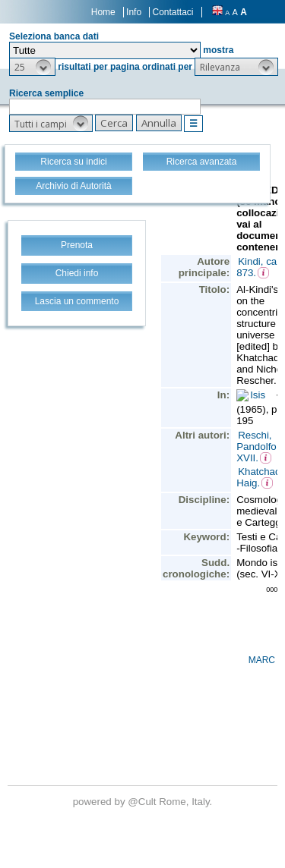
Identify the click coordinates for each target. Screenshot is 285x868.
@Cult (143, 802)
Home (103, 12)
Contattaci (173, 12)
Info (134, 12)
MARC (262, 660)
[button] (32, 67)
